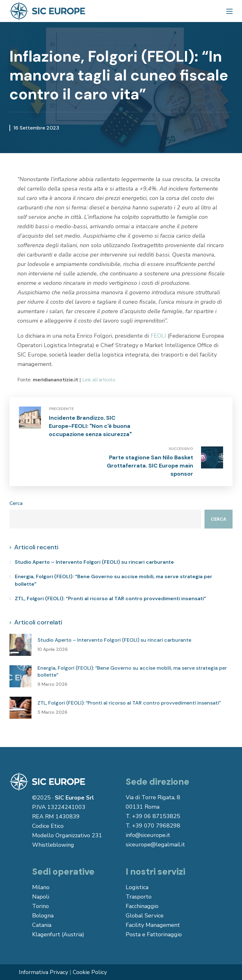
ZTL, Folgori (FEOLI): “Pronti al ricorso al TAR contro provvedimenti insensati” (110, 598)
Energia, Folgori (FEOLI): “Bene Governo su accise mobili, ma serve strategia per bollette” (114, 580)
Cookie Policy (90, 972)
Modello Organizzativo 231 (67, 835)
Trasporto (139, 897)
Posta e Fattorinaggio (154, 934)
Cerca (16, 503)
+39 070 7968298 (156, 826)
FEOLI (158, 336)
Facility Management (153, 925)
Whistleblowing (53, 845)
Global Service (145, 916)
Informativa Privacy (43, 972)
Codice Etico (48, 826)
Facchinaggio (142, 906)
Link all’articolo (99, 380)
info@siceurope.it (148, 835)
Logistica (137, 887)
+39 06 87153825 (156, 816)
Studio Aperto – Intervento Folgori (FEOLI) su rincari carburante (94, 562)
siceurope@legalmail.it (155, 844)
